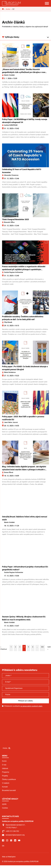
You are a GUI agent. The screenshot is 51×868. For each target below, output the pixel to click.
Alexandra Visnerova (11, 175)
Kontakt (5, 787)
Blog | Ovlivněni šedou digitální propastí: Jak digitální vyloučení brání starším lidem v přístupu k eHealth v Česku (24, 468)
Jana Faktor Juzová (11, 422)
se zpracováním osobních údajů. (31, 706)
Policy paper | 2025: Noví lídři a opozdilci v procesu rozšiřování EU (23, 418)
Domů (4, 761)
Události (5, 768)
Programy (6, 772)
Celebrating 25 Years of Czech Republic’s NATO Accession (22, 171)
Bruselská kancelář (9, 790)
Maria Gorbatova (10, 372)
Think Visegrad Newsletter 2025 (15, 219)
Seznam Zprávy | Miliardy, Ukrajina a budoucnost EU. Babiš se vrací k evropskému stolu (24, 618)
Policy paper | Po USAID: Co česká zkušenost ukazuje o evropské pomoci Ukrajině (25, 368)
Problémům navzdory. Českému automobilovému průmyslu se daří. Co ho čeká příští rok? (23, 318)
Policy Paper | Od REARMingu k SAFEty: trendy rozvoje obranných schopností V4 (25, 121)
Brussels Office (9, 222)
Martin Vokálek (9, 75)
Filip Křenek (8, 322)
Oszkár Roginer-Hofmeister (14, 272)
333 (42, 647)
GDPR (4, 804)
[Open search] (6, 748)
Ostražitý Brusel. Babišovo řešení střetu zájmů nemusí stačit (25, 518)
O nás (4, 765)
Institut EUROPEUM (11, 125)
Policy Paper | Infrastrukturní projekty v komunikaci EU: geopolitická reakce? (25, 568)
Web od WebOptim (9, 857)
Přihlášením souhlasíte (23, 706)
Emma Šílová (9, 472)
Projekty (5, 776)
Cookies (5, 808)
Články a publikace (9, 779)
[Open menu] (47, 3)
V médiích (6, 783)
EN (3, 846)
